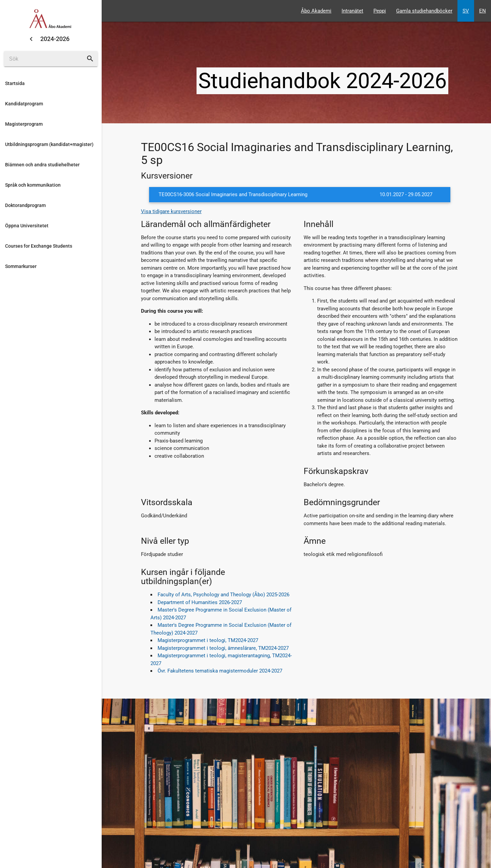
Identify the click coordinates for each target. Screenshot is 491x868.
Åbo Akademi (316, 11)
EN (483, 11)
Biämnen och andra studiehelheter (42, 165)
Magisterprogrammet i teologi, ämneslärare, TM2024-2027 (223, 648)
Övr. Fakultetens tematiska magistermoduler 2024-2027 (220, 671)
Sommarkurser (21, 266)
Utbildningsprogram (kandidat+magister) (49, 144)
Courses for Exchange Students (39, 246)
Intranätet (352, 11)
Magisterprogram (24, 124)
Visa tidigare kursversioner (171, 211)
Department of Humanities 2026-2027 (200, 602)
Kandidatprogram (24, 104)
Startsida (15, 83)
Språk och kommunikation (33, 185)
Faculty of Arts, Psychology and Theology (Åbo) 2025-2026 (223, 595)
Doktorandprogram (25, 205)
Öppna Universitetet (27, 226)
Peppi (380, 11)
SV (466, 11)
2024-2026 (55, 39)
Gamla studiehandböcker (424, 11)
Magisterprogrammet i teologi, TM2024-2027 (208, 640)
